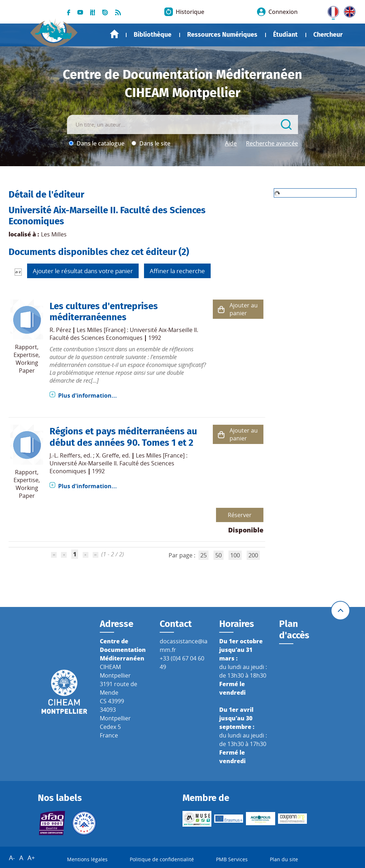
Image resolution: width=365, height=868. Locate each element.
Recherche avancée (272, 143)
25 (204, 555)
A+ (31, 858)
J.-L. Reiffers (65, 455)
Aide (231, 143)
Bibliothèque (153, 35)
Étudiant (285, 35)
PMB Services (232, 859)
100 (235, 555)
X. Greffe (107, 455)
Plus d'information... (88, 395)
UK (348, 10)
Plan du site (284, 859)
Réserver (240, 515)
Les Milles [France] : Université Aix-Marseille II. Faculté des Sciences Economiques (124, 334)
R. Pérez (60, 330)
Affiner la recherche (177, 271)
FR (331, 10)
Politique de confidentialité (162, 859)
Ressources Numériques (222, 35)
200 (253, 555)
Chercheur (328, 35)
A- (12, 858)
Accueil (114, 34)
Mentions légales (87, 859)
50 (219, 555)
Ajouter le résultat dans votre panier (83, 271)
